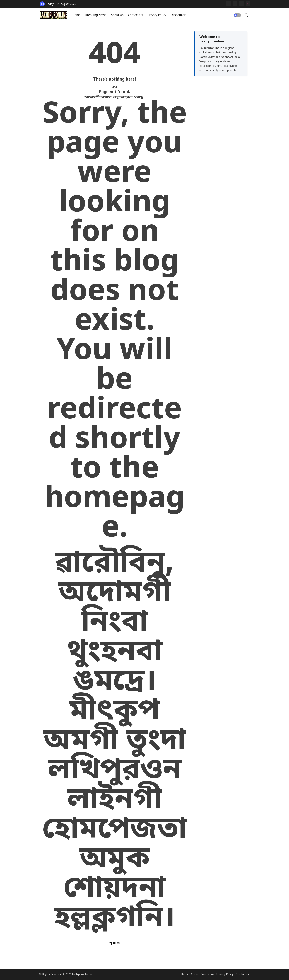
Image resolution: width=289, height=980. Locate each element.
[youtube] (241, 4)
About (195, 974)
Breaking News (96, 15)
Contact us (207, 974)
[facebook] (229, 4)
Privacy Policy (157, 15)
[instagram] (248, 4)
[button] (237, 15)
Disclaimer (178, 15)
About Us (117, 15)
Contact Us (135, 15)
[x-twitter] (235, 4)
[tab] (76, 15)
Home (76, 15)
